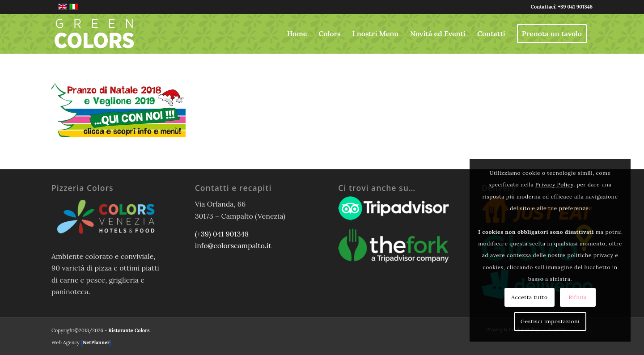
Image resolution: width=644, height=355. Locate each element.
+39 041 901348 (575, 7)
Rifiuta (578, 297)
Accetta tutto (529, 297)
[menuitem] (297, 34)
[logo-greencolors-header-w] (94, 34)
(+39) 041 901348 (222, 234)
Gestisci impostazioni (550, 321)
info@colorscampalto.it (233, 245)
